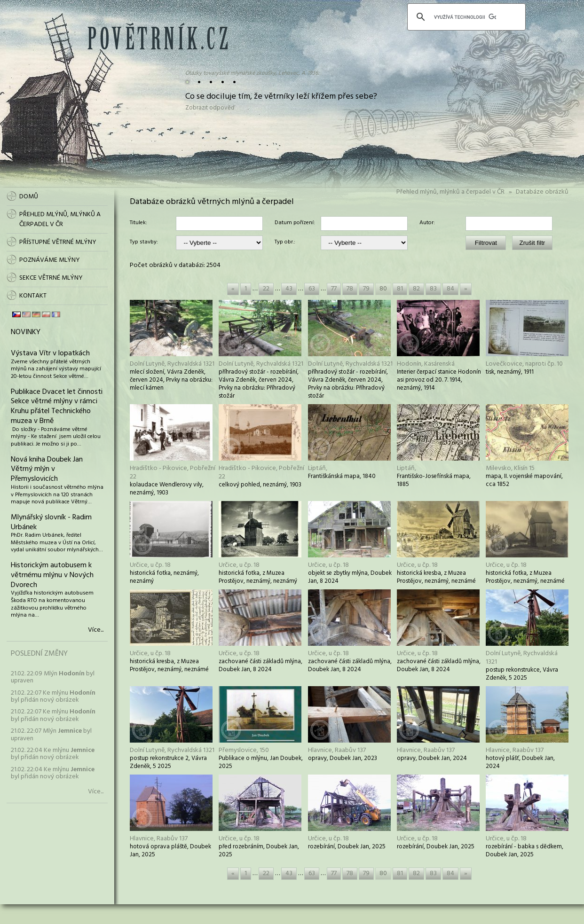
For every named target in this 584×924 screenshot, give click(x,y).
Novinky (26, 332)
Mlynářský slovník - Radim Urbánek (51, 522)
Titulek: (138, 223)
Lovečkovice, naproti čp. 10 (524, 364)
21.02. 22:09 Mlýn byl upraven (53, 677)
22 (266, 289)
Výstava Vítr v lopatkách (50, 353)
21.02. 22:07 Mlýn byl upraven (51, 735)
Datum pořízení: (295, 223)
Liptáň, (318, 468)
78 (350, 289)
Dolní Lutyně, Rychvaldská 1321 (172, 364)
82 (416, 289)
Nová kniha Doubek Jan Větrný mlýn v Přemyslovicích (47, 470)
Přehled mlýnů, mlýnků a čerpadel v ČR (450, 192)
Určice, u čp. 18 (150, 565)
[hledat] (465, 17)
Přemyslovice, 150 (244, 750)
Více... (96, 630)
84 (450, 289)
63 (312, 289)
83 (433, 289)
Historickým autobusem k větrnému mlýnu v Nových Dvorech (52, 575)
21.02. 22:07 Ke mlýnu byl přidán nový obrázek (53, 697)
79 (366, 289)
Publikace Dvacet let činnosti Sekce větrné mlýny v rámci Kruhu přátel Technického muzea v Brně (57, 407)
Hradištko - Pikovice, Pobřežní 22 (173, 473)
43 (289, 289)
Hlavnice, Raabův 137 (337, 750)
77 (334, 289)
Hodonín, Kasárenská (426, 364)
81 (400, 289)
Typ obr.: (285, 243)
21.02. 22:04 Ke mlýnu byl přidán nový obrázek (53, 754)
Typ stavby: (144, 243)
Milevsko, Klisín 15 (510, 468)
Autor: (427, 223)
